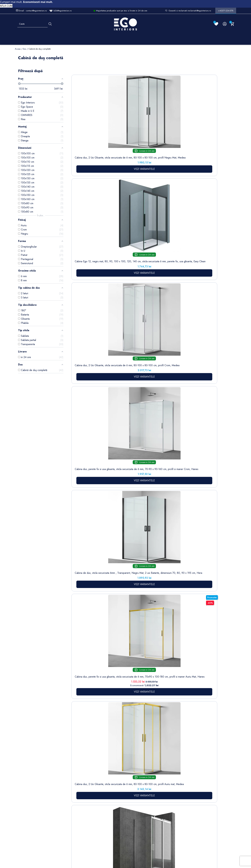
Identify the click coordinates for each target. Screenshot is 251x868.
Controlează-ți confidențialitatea (125, 839)
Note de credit (138, 776)
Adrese (134, 781)
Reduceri (115, 828)
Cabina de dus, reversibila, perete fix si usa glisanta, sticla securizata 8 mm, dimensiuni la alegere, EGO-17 (144, 208)
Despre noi (117, 780)
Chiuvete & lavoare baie (78, 791)
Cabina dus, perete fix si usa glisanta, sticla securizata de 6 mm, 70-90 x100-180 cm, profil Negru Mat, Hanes (174, 209)
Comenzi (135, 771)
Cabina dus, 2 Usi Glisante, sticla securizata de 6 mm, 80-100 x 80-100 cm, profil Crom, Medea (144, 125)
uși (147, 593)
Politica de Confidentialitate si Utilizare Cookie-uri (99, 781)
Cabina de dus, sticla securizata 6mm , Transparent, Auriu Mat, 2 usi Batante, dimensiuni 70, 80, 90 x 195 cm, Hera (85, 304)
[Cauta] (50, 24)
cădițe (96, 636)
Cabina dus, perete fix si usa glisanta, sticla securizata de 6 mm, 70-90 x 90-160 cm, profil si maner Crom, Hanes (174, 128)
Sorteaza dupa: (170, 73)
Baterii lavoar (78, 776)
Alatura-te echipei (115, 821)
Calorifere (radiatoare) (77, 825)
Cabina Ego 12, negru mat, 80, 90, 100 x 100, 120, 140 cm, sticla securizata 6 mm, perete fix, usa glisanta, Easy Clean (115, 128)
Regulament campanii (117, 813)
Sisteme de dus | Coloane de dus (78, 804)
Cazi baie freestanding (78, 783)
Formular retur (31, 784)
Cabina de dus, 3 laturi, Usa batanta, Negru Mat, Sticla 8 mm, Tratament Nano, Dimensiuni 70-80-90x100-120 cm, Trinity (203, 384)
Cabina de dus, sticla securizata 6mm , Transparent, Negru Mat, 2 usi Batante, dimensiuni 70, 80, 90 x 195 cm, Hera (203, 127)
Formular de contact (97, 799)
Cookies (96, 792)
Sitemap (75, 771)
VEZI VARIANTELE (85, 152)
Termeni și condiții (116, 773)
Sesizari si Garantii (116, 804)
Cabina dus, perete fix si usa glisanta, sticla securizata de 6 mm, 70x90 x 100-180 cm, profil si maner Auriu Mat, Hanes (85, 211)
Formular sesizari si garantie (52, 791)
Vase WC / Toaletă (77, 816)
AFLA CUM (6, 6)
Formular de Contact (156, 846)
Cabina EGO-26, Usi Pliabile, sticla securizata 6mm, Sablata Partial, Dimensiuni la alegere (144, 302)
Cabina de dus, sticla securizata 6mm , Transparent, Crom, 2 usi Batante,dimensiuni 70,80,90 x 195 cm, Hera (203, 304)
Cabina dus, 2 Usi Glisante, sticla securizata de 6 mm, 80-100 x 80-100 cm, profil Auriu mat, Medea (115, 208)
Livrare (114, 766)
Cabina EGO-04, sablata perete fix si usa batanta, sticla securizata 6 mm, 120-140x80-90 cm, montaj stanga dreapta (115, 304)
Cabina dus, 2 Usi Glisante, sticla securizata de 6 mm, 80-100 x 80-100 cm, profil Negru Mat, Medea (85, 127)
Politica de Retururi (116, 795)
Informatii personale (141, 766)
